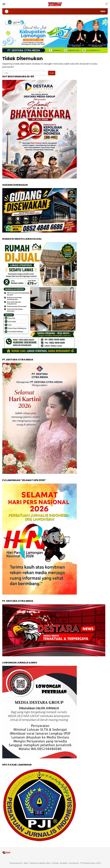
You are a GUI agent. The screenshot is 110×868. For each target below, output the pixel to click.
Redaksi (64, 863)
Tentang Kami (16, 863)
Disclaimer (74, 863)
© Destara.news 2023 (91, 863)
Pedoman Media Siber (40, 863)
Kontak (55, 863)
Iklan (26, 863)
